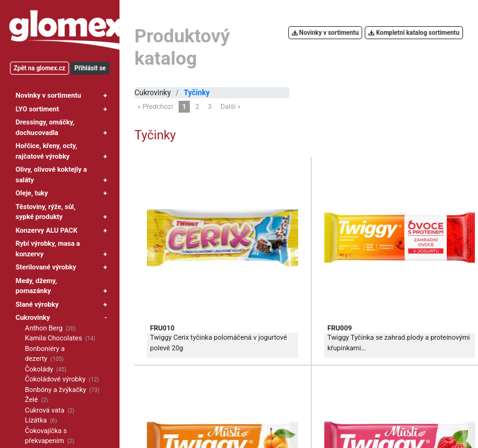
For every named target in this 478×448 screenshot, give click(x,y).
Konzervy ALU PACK (46, 231)
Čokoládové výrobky (55, 379)
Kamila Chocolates (54, 338)
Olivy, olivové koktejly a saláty (51, 175)
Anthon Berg (44, 328)
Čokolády (39, 369)
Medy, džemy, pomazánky (36, 286)
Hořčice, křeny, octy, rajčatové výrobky (46, 151)
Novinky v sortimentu (48, 96)
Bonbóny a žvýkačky (55, 390)
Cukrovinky (33, 318)
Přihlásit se (90, 68)
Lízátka (36, 420)
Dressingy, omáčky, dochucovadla (45, 128)
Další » (230, 107)
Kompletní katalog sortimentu (414, 33)
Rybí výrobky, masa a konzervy (48, 249)
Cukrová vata (45, 410)
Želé (31, 400)
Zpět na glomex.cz (40, 68)
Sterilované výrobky (46, 267)
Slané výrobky (37, 305)
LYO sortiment (37, 109)
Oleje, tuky (32, 193)
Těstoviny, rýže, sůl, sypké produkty (45, 212)
